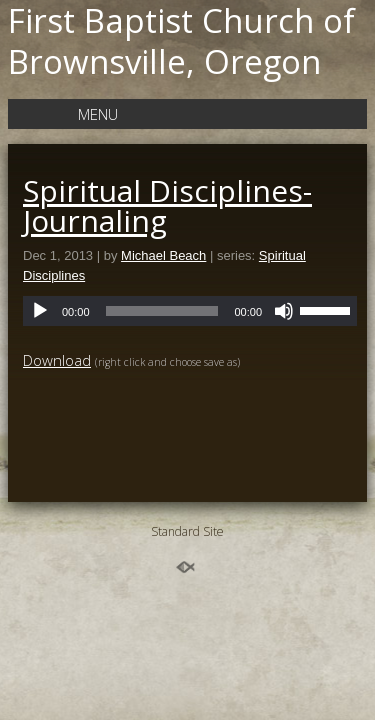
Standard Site (187, 531)
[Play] (40, 311)
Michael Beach (163, 255)
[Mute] (284, 311)
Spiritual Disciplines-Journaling (167, 205)
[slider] (162, 311)
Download (57, 360)
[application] (190, 311)
